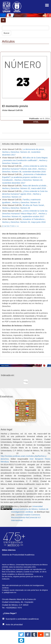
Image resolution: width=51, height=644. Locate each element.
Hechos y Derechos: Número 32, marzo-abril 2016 (24, 188)
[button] (21, 635)
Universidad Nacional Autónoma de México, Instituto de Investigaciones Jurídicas (30, 509)
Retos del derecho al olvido (35, 186)
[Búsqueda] (25, 28)
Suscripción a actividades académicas (21, 619)
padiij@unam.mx (10, 592)
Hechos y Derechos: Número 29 (26, 202)
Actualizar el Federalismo (34, 219)
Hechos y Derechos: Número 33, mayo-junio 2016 (24, 222)
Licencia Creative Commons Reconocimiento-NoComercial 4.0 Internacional (26, 517)
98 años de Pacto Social (33, 205)
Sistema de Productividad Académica (18, 555)
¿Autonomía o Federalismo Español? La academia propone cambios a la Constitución (24, 177)
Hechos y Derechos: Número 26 (16, 208)
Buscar (7, 33)
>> (18, 226)
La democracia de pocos (34, 149)
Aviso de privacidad (12, 624)
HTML (36, 122)
